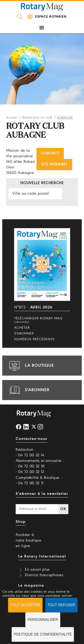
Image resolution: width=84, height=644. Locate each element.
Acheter (22, 328)
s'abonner (29, 390)
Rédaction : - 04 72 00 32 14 (30, 453)
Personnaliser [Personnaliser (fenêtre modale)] (43, 620)
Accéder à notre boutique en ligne (29, 540)
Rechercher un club (38, 118)
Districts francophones (44, 575)
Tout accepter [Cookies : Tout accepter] (25, 605)
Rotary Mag (42, 7)
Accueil (12, 118)
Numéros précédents (34, 339)
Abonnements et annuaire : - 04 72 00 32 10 (40, 464)
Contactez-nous (31, 439)
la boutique (31, 366)
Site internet (54, 164)
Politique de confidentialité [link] (43, 634)
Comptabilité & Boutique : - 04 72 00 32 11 (39, 481)
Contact (50, 153)
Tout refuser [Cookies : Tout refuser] (61, 605)
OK (63, 509)
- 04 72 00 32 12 (30, 472)
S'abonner (24, 334)
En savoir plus (37, 570)
